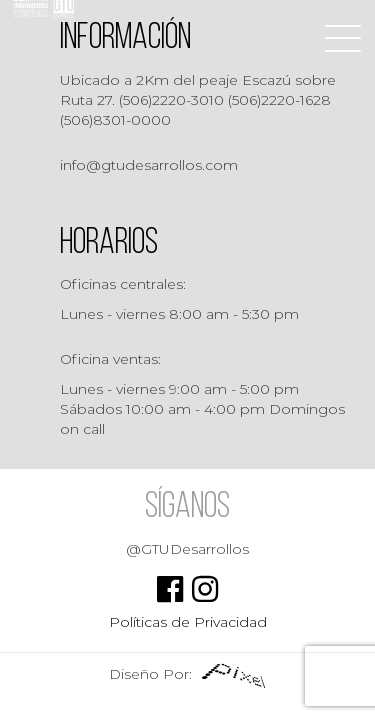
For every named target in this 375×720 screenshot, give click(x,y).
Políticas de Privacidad (188, 622)
